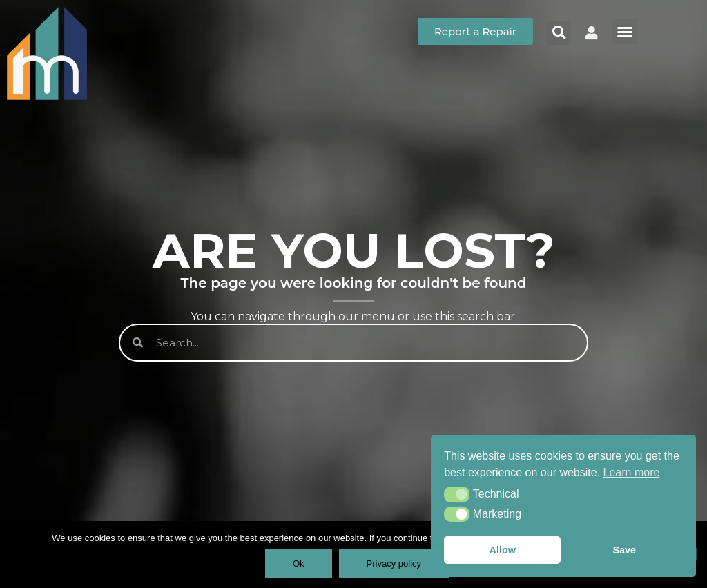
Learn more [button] (632, 472)
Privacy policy (394, 563)
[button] (457, 494)
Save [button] (624, 550)
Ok (299, 563)
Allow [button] (503, 550)
